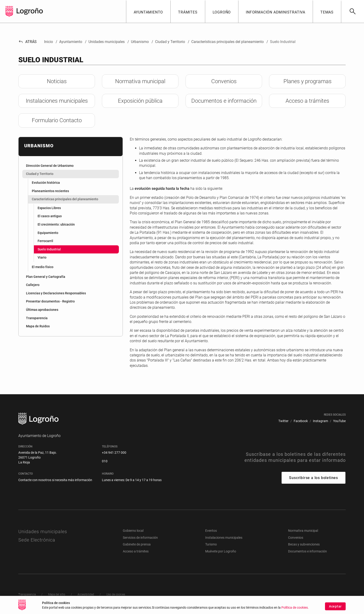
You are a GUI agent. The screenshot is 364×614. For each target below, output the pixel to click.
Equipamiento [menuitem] (48, 233)
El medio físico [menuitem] (43, 267)
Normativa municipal (303, 531)
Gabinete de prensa (137, 544)
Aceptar (335, 610)
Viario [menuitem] (42, 257)
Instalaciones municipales (224, 538)
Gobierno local (133, 531)
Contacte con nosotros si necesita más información (55, 480)
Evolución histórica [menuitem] (46, 183)
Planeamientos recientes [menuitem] (50, 191)
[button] (148, 11)
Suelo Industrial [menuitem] (49, 249)
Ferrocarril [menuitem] (45, 241)
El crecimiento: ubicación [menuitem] (56, 224)
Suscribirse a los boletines (314, 478)
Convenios (296, 538)
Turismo (211, 544)
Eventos (211, 531)
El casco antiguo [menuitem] (50, 216)
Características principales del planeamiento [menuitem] (65, 199)
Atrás (28, 42)
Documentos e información (307, 551)
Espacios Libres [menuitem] (49, 208)
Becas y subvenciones (304, 544)
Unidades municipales (43, 532)
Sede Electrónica (37, 540)
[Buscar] (353, 11)
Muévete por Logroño (221, 551)
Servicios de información (140, 538)
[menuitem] (71, 166)
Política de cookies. (295, 611)
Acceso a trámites (136, 551)
